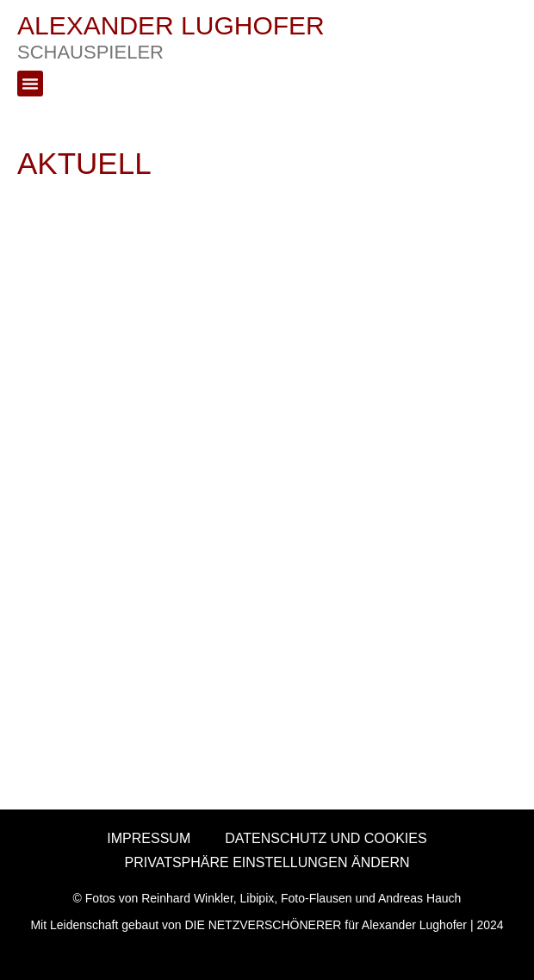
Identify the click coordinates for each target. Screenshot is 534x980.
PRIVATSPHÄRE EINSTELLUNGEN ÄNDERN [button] (267, 862)
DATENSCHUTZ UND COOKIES (326, 838)
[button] (30, 84)
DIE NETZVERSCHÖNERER (263, 925)
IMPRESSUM (149, 838)
